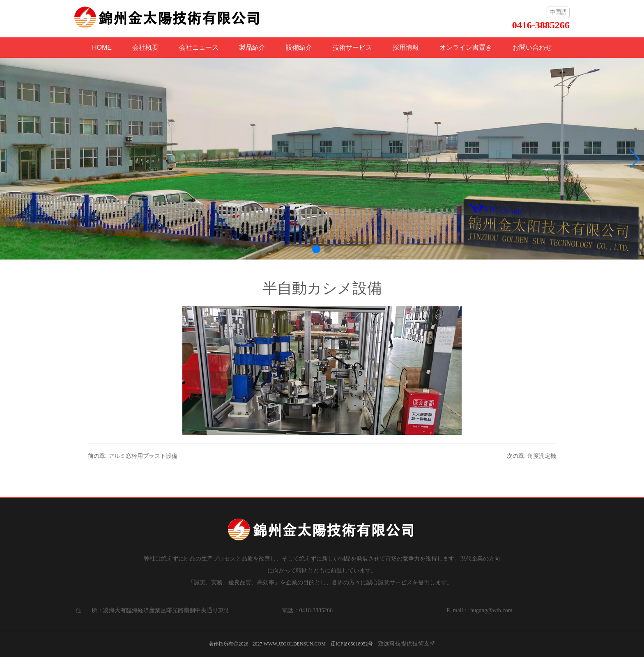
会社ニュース (199, 47)
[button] (316, 249)
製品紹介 (252, 47)
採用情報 (406, 47)
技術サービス (352, 47)
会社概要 (145, 47)
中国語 (558, 12)
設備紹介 (299, 47)
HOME (102, 47)
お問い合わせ (532, 47)
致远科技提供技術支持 (407, 643)
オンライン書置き (466, 47)
